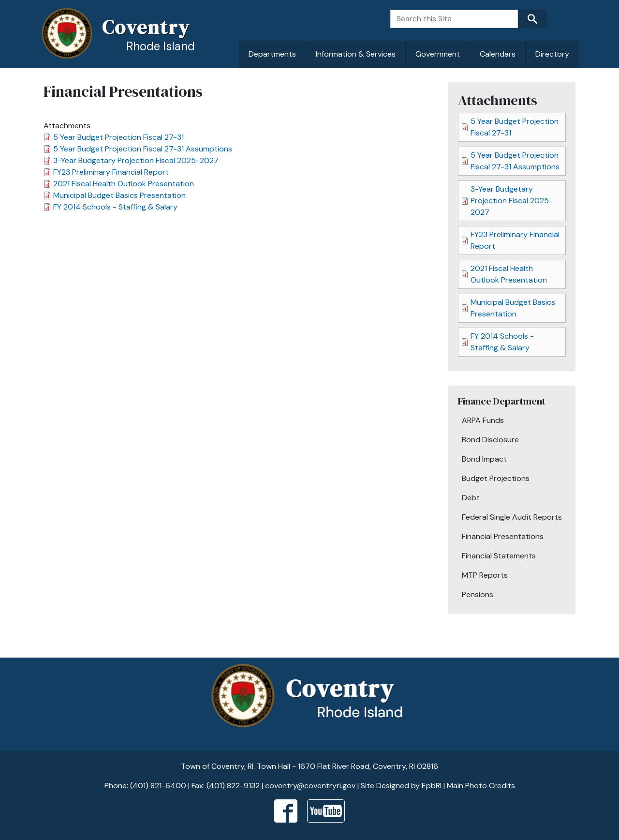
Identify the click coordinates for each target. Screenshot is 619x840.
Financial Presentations (503, 536)
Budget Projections (496, 478)
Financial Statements (499, 556)
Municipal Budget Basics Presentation (119, 195)
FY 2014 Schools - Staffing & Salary (115, 207)
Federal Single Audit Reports (512, 517)
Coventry (146, 27)
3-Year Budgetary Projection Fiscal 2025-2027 (136, 160)
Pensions (478, 594)
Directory (552, 54)
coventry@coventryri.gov (310, 786)
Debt (471, 498)
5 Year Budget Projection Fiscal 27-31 (118, 137)
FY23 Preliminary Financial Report (111, 172)
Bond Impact (484, 459)
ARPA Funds (483, 420)
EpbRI (432, 786)
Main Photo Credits (481, 786)
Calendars (498, 54)
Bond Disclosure (490, 440)
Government (438, 54)
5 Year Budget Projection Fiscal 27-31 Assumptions (143, 149)
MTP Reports (485, 575)
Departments (272, 54)
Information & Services (356, 54)
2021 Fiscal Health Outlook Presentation (124, 184)
